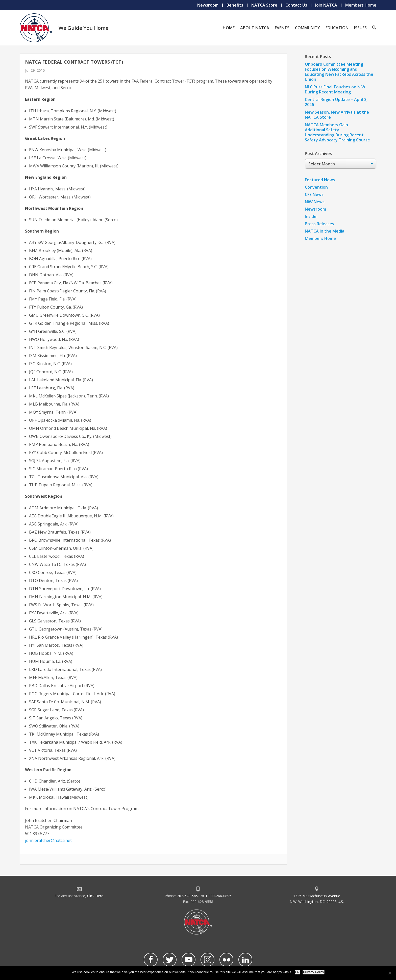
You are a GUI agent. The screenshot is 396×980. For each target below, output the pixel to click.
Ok (297, 972)
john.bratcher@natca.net (48, 840)
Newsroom (208, 5)
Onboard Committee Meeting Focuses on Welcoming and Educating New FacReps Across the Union (339, 72)
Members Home (361, 5)
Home (229, 28)
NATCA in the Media (325, 231)
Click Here (95, 896)
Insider (312, 216)
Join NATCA (326, 5)
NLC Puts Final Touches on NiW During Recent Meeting (335, 89)
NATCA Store (264, 5)
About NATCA (255, 28)
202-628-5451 (188, 896)
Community (307, 28)
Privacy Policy (314, 972)
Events (282, 28)
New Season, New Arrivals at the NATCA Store (337, 115)
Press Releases (319, 224)
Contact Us (296, 5)
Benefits (235, 5)
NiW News (315, 202)
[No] (390, 973)
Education (337, 28)
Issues (360, 28)
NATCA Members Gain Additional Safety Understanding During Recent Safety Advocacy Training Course (337, 132)
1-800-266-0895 (218, 896)
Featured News (320, 180)
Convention (316, 187)
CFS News (314, 194)
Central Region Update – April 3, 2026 (336, 102)
